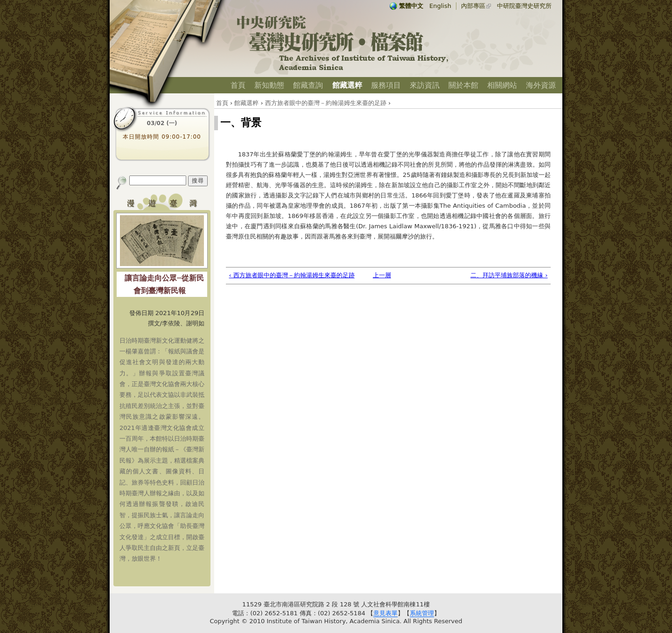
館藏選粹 (347, 85)
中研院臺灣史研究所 (524, 6)
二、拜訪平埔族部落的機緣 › (509, 275)
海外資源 (541, 85)
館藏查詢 (308, 85)
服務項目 (386, 85)
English (440, 6)
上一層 (382, 275)
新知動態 (269, 85)
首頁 (238, 85)
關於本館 (463, 85)
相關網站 (502, 85)
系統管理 (422, 613)
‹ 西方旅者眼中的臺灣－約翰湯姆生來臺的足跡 (292, 275)
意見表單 (385, 613)
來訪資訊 (425, 85)
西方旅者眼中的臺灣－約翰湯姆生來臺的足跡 (326, 103)
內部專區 (473, 6)
